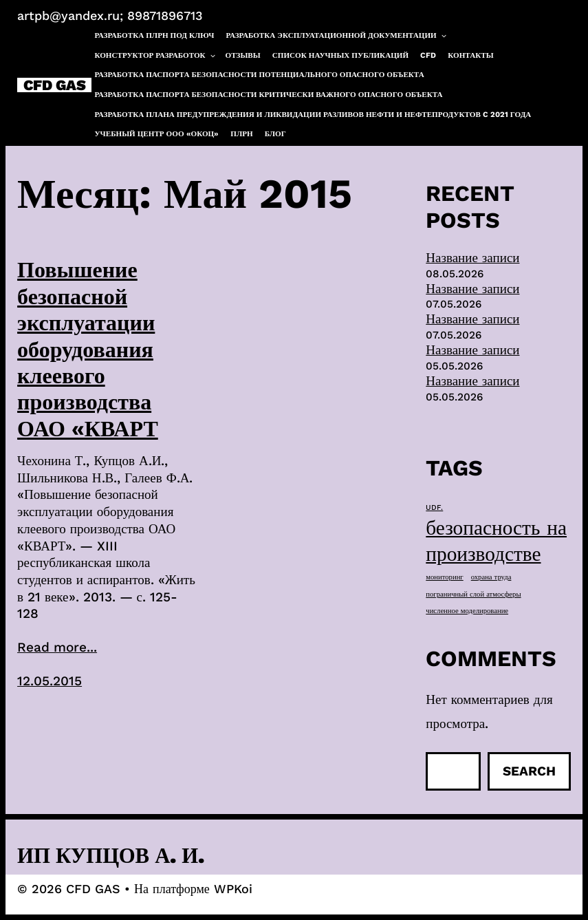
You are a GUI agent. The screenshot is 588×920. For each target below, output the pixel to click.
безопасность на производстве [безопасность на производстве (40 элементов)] (496, 541)
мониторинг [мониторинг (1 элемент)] (444, 577)
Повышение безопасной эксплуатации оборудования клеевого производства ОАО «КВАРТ (88, 349)
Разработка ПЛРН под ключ (154, 35)
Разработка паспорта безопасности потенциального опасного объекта (259, 75)
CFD (428, 55)
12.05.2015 (50, 681)
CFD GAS (55, 85)
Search (529, 771)
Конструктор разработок (155, 56)
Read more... (57, 647)
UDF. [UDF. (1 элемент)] (434, 507)
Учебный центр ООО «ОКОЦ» (156, 134)
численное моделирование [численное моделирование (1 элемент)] (467, 611)
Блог (275, 134)
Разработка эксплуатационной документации (337, 36)
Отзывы (243, 55)
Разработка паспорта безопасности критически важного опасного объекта (268, 95)
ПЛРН (241, 134)
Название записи (472, 258)
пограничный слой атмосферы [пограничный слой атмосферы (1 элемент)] (473, 594)
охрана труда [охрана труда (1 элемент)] (491, 577)
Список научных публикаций (340, 55)
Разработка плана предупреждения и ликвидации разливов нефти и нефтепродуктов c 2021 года (313, 115)
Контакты (470, 55)
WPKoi (233, 889)
